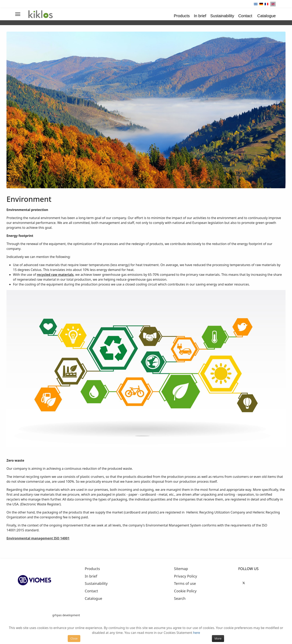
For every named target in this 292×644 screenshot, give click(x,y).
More (218, 638)
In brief (200, 16)
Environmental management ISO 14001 (38, 538)
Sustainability (222, 16)
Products (182, 16)
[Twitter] (244, 582)
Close (74, 638)
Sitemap (181, 569)
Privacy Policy (186, 576)
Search (180, 599)
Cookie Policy (185, 591)
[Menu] (18, 14)
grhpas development (66, 615)
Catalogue (267, 16)
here (196, 633)
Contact (245, 16)
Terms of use (185, 584)
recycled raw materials (55, 275)
